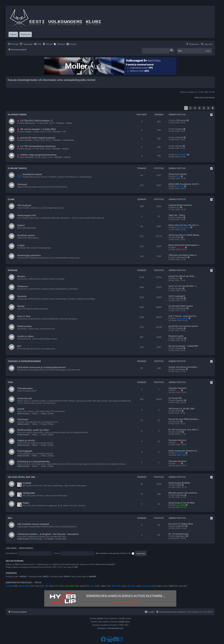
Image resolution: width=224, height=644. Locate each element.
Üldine (11, 199)
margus (28, 132)
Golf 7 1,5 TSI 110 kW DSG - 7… (183, 286)
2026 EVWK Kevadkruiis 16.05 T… (185, 184)
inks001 (93, 576)
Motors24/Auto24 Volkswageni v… (185, 245)
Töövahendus (25, 388)
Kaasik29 (29, 157)
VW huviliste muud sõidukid (33, 524)
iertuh (179, 411)
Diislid (69, 123)
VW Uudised (24, 205)
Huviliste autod (26, 235)
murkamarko (182, 318)
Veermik (22, 296)
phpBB (99, 618)
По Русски (36, 539)
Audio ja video (25, 336)
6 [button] (208, 108)
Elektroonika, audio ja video (33, 430)
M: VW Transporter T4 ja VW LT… (184, 430)
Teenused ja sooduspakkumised (24, 361)
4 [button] (199, 108)
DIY (65, 132)
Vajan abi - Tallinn (177, 215)
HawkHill (180, 247)
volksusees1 (182, 257)
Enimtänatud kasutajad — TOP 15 (23, 582)
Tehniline (60, 123)
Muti (178, 176)
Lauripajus (181, 369)
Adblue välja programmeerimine (38, 155)
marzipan (146, 586)
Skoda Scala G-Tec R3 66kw (182, 503)
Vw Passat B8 (175, 398)
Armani (28, 149)
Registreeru (26, 548)
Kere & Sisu (24, 316)
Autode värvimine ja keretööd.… (184, 367)
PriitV (178, 237)
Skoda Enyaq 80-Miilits (179, 483)
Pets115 (180, 186)
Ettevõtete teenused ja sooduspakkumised (41, 367)
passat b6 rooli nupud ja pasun (38, 138)
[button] (213, 108)
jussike (9, 586)
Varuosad (23, 419)
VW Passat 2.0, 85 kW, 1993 (181, 409)
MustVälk (116, 586)
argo (178, 390)
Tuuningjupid (25, 451)
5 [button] (204, 108)
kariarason (181, 536)
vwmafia (180, 298)
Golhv (160, 586)
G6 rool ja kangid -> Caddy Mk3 (38, 129)
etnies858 (181, 505)
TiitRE (171, 586)
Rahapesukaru (183, 227)
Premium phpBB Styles (121, 622)
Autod (21, 409)
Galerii (21, 225)
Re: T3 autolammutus (179, 534)
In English (49, 539)
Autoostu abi (25, 398)
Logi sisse (11, 548)
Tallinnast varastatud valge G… (183, 255)
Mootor (66, 149)
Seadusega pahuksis (29, 255)
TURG (26, 503)
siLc (92, 586)
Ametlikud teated (32, 174)
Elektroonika (69, 140)
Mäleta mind (127, 553)
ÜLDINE (27, 483)
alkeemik (131, 586)
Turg (10, 382)
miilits (179, 485)
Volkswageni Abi (27, 215)
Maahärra (181, 453)
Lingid (21, 245)
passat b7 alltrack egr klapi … (183, 276)
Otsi (208, 51)
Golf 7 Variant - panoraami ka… (183, 316)
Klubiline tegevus (17, 168)
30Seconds (30, 123)
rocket (179, 432)
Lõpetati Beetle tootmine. (180, 205)
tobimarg (180, 495)
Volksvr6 (180, 338)
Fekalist (28, 140)
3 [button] (195, 108)
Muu (50, 413)
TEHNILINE (29, 493)
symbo (179, 288)
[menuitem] (26, 44)
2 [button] (191, 108)
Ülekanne (23, 286)
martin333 (181, 526)
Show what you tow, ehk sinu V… (184, 225)
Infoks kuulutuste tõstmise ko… (184, 451)
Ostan (42, 413)
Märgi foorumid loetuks (205, 97)
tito (37, 586)
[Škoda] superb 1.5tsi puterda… (184, 493)
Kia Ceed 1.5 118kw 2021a (181, 524)
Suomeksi (61, 539)
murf (178, 421)
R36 (47, 586)
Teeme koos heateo (178, 174)
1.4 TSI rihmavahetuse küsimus (38, 146)
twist (181, 586)
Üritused (22, 184)
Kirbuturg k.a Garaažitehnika (34, 461)
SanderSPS (181, 154)
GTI (178, 207)
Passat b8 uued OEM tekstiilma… (184, 419)
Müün (34, 413)
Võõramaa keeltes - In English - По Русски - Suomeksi (48, 534)
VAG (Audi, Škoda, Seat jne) (21, 477)
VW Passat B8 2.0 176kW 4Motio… (185, 235)
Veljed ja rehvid (26, 440)
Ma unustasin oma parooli (107, 553)
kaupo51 (180, 400)
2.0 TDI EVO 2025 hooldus (35, 121)
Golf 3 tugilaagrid (177, 296)
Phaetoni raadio (176, 336)
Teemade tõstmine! (177, 388)
